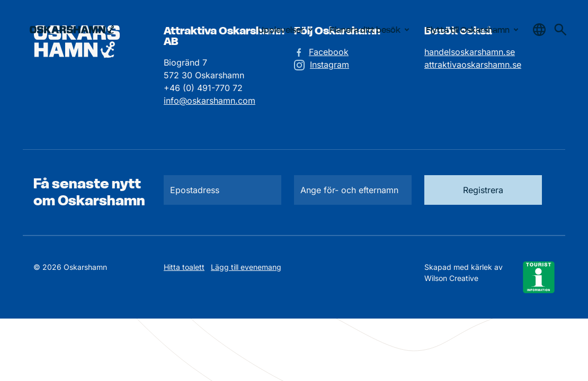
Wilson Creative (451, 278)
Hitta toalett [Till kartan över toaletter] (184, 267)
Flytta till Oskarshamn (474, 30)
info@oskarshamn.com (210, 101)
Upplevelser (287, 30)
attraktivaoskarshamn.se (473, 65)
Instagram (329, 65)
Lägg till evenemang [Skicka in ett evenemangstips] (246, 267)
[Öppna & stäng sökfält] (539, 30)
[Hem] (72, 30)
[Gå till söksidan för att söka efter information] (560, 30)
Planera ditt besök (371, 30)
